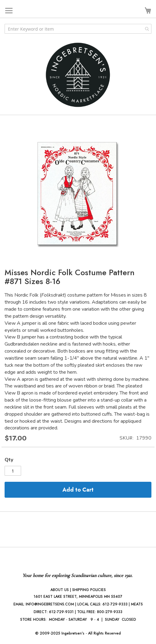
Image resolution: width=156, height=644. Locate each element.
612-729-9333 (115, 604)
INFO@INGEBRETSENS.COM (50, 604)
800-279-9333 (110, 612)
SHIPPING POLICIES (89, 590)
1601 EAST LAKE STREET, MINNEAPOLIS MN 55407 (78, 597)
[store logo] (78, 75)
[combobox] (78, 29)
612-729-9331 (61, 612)
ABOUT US (60, 590)
